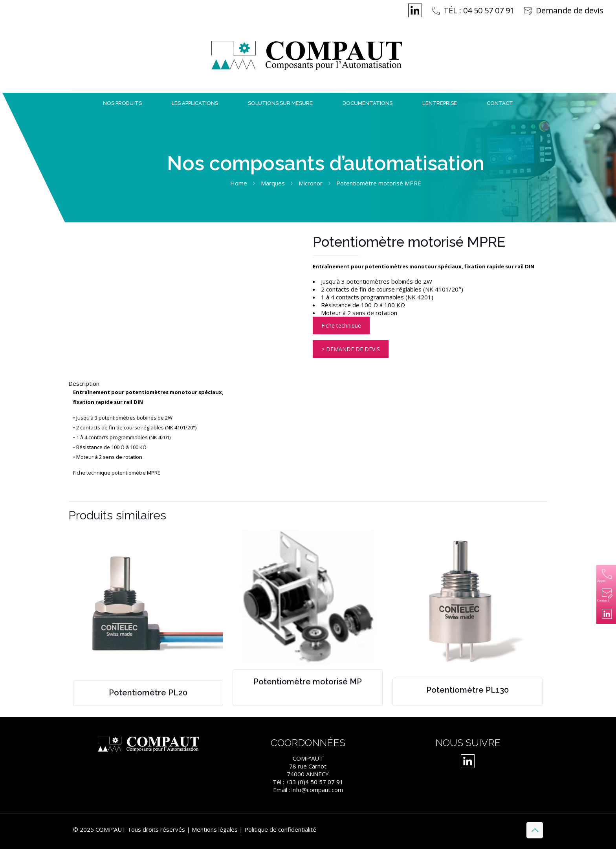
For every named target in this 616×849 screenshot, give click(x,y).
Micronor (311, 183)
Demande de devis (570, 10)
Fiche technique (341, 325)
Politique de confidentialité (280, 829)
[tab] (308, 383)
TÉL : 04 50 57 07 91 (479, 10)
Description (84, 383)
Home (239, 183)
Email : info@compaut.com (308, 790)
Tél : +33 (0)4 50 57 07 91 (308, 782)
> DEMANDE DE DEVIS (351, 349)
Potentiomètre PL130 (467, 690)
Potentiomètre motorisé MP (308, 682)
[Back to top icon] (535, 830)
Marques (273, 183)
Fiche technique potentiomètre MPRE (117, 473)
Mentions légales (215, 829)
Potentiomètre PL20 (148, 693)
